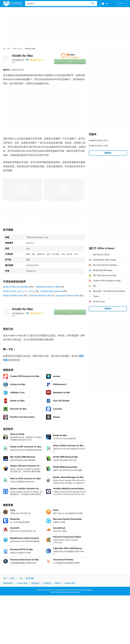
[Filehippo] (13, 4)
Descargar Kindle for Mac (68, 296)
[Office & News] (18, 49)
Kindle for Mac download (51, 291)
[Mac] (9, 49)
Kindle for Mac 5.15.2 (98, 140)
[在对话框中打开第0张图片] (23, 190)
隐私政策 (35, 583)
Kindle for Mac (23, 56)
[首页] (4, 49)
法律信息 (47, 583)
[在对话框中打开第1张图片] (64, 190)
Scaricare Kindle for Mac (40, 296)
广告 (20, 578)
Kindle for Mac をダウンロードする (19, 291)
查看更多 (108, 153)
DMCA (58, 583)
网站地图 (30, 578)
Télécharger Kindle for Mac (47, 287)
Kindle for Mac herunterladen (16, 287)
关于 (5, 578)
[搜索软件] (93, 4)
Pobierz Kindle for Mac (13, 296)
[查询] (61, 4)
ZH (123, 4)
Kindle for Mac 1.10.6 (98, 146)
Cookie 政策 (22, 583)
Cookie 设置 (70, 583)
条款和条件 (8, 583)
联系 (13, 578)
